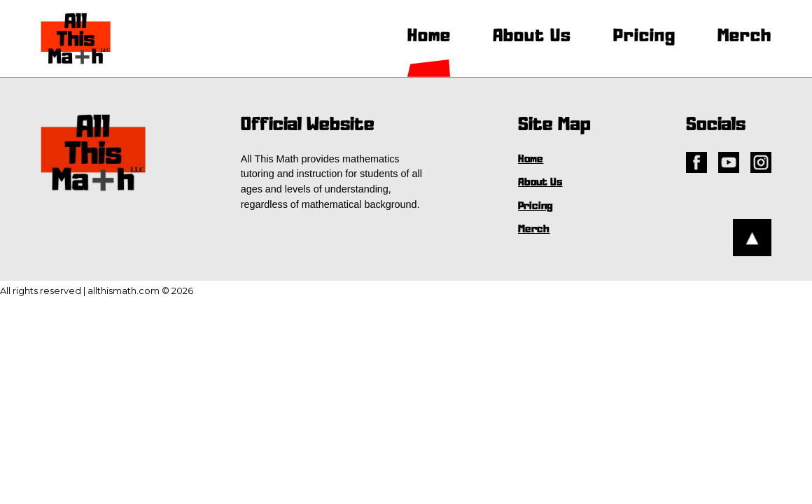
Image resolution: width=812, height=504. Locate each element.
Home (429, 36)
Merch (744, 36)
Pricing (644, 36)
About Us (532, 36)
